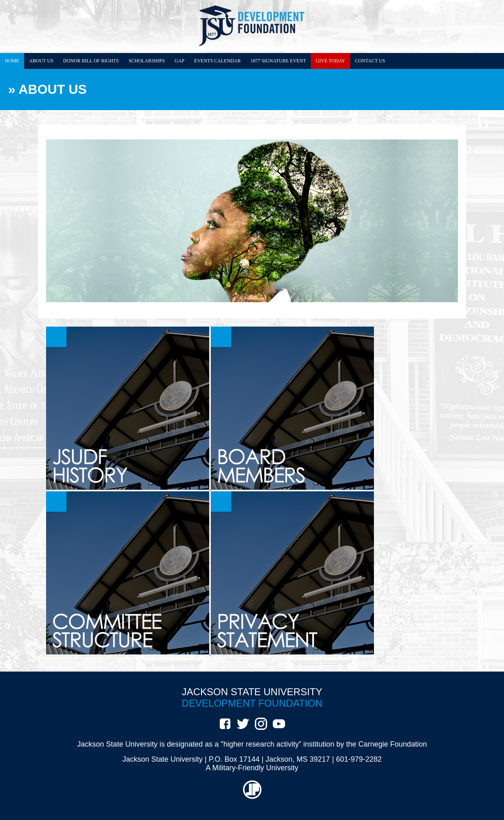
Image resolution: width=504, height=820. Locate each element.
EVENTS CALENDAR (217, 61)
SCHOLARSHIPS (147, 61)
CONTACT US (370, 61)
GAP (179, 61)
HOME (12, 61)
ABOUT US (41, 61)
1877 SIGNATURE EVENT (278, 61)
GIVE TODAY (330, 61)
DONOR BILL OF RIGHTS (91, 61)
